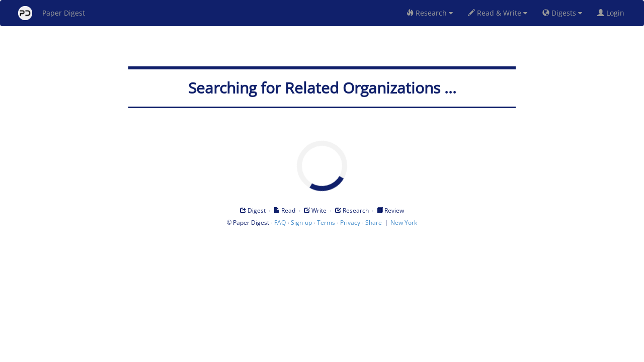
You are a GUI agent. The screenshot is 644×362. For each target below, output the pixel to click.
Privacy (350, 222)
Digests (562, 13)
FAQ (280, 222)
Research (430, 13)
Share (374, 222)
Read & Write (498, 13)
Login (613, 13)
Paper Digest (52, 13)
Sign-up (301, 222)
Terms (326, 222)
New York (404, 222)
